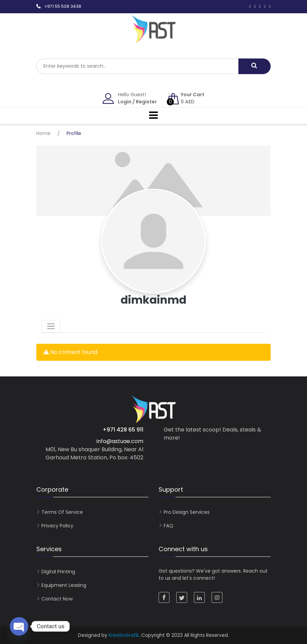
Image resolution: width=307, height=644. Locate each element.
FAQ (168, 526)
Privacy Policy (57, 526)
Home (43, 133)
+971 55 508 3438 (63, 6)
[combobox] (137, 66)
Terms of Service (62, 512)
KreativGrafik (124, 635)
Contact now (57, 599)
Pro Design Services (187, 512)
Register (146, 102)
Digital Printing (58, 572)
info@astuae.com (120, 441)
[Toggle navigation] (51, 326)
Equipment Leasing (64, 585)
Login (125, 102)
